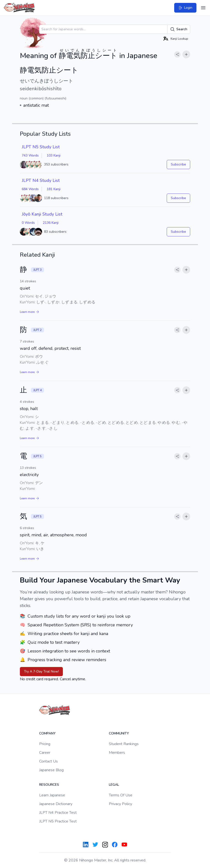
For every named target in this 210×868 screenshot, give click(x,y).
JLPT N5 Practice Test (58, 821)
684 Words (30, 189)
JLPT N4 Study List (41, 180)
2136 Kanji (51, 223)
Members (117, 753)
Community (119, 733)
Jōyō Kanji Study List (42, 214)
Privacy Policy (120, 804)
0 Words (28, 223)
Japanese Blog (51, 770)
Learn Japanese (52, 795)
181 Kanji (54, 189)
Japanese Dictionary (56, 804)
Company (47, 733)
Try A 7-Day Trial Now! (41, 671)
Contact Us (49, 761)
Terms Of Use (121, 795)
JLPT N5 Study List (41, 147)
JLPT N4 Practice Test (58, 813)
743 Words (30, 155)
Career (45, 753)
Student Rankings (124, 744)
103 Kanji (54, 155)
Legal (114, 785)
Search (179, 29)
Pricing (45, 744)
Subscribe (178, 164)
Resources (49, 785)
